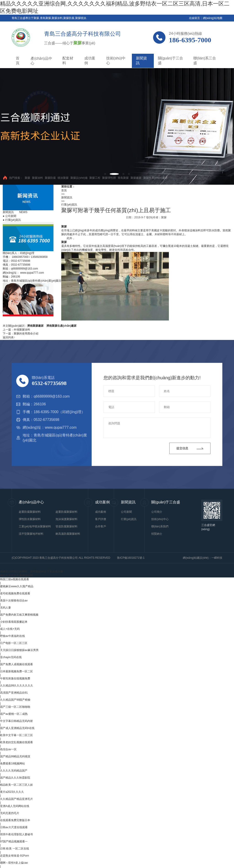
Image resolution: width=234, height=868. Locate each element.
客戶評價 (101, 519)
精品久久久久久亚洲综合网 (16, 575)
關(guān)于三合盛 (170, 61)
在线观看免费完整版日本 (15, 820)
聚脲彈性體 (109, 178)
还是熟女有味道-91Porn (15, 856)
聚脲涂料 (37, 178)
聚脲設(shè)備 (79, 178)
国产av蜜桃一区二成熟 (14, 714)
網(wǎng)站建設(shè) (196, 558)
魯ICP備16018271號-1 (131, 558)
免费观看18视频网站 (12, 764)
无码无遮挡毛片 (10, 813)
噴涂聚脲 (63, 178)
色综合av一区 (8, 749)
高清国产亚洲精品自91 (14, 693)
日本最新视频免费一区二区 (16, 671)
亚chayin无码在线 (11, 657)
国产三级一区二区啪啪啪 (15, 707)
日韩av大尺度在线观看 (14, 827)
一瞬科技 (217, 558)
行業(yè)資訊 (12, 220)
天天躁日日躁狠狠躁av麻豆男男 (19, 650)
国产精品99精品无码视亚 (15, 756)
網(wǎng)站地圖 (213, 18)
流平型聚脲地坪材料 (31, 534)
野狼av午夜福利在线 (12, 636)
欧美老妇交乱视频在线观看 (16, 742)
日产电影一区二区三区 (14, 643)
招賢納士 (157, 534)
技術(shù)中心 (116, 61)
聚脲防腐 (50, 178)
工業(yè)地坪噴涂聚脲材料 (35, 526)
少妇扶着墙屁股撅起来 (14, 622)
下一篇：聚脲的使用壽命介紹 (21, 334)
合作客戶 (101, 526)
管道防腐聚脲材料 (66, 526)
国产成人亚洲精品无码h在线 (17, 728)
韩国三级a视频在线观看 (15, 579)
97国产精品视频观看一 (14, 841)
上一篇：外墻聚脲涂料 (16, 330)
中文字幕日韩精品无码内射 (16, 721)
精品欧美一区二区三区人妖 (16, 785)
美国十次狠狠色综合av (14, 601)
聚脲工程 (95, 178)
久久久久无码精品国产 (14, 771)
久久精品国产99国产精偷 (15, 700)
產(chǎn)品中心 (41, 61)
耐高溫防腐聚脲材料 (68, 534)
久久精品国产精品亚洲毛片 (16, 799)
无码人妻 (5, 608)
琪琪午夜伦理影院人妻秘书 (16, 834)
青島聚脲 (123, 178)
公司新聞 (9, 216)
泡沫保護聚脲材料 (66, 519)
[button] (105, 174)
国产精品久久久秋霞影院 (15, 778)
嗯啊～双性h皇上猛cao (14, 863)
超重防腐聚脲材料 (30, 512)
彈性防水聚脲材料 (30, 519)
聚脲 (27, 178)
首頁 (18, 61)
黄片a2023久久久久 (12, 792)
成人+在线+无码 (10, 629)
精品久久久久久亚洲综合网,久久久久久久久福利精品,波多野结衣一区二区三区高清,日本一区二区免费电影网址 (115, 7)
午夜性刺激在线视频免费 (15, 678)
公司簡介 (157, 512)
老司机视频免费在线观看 (15, 593)
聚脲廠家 (136, 178)
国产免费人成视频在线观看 (16, 664)
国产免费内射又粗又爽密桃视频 (19, 615)
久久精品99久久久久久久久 (17, 686)
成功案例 (90, 61)
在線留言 (194, 18)
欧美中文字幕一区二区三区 (16, 735)
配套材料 (68, 61)
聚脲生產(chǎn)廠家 (155, 178)
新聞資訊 (141, 61)
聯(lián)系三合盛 (205, 61)
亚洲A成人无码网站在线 (15, 806)
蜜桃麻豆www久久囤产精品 (17, 586)
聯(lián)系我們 (160, 526)
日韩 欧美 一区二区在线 (15, 849)
